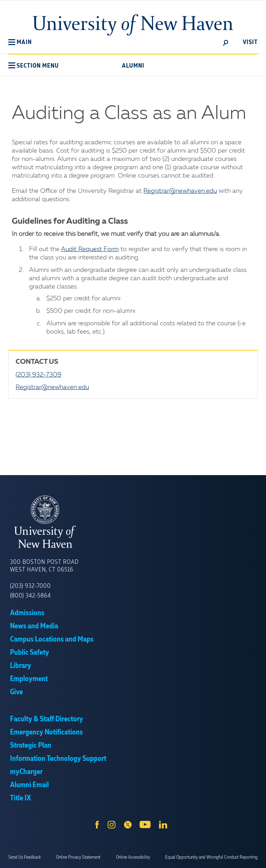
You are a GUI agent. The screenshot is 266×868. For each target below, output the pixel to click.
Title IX (20, 798)
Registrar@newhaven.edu (180, 191)
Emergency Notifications (46, 732)
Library (21, 666)
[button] (20, 42)
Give (16, 692)
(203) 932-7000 (30, 586)
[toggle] (226, 42)
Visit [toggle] (250, 42)
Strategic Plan (31, 746)
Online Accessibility (133, 857)
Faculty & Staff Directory (47, 719)
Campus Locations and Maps (52, 639)
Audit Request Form (90, 249)
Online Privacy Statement (78, 857)
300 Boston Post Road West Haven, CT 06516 (44, 566)
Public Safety (30, 653)
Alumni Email (29, 785)
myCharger (26, 772)
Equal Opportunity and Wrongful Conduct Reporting (211, 857)
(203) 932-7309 (38, 375)
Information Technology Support (58, 759)
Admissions (27, 613)
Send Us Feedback (25, 857)
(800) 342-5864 (30, 596)
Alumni (133, 66)
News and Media (34, 626)
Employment (29, 679)
